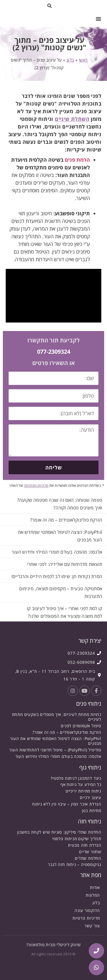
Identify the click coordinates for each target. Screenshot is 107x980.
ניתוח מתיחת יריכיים (83, 791)
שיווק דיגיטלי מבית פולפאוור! (54, 945)
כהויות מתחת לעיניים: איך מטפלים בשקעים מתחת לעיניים (57, 717)
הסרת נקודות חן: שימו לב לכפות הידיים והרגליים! (57, 576)
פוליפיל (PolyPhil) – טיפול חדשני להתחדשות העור (55, 750)
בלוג (70, 60)
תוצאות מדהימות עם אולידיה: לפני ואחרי (65, 564)
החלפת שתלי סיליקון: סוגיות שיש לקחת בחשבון (59, 832)
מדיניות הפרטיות (36, 485)
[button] (50, 6)
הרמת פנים (77, 160)
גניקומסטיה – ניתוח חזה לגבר (75, 864)
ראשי (83, 60)
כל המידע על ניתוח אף (81, 784)
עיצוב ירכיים (91, 797)
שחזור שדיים (90, 852)
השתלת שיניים (72, 119)
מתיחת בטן (92, 811)
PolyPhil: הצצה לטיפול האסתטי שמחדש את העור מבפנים (56, 741)
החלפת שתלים (88, 858)
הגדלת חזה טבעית (85, 845)
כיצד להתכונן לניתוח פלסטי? (76, 778)
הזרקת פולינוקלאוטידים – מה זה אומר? (66, 520)
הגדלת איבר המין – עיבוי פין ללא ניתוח (67, 804)
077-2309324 (54, 352)
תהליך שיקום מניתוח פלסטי (77, 839)
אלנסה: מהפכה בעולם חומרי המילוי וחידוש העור (57, 552)
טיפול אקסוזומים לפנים (81, 726)
